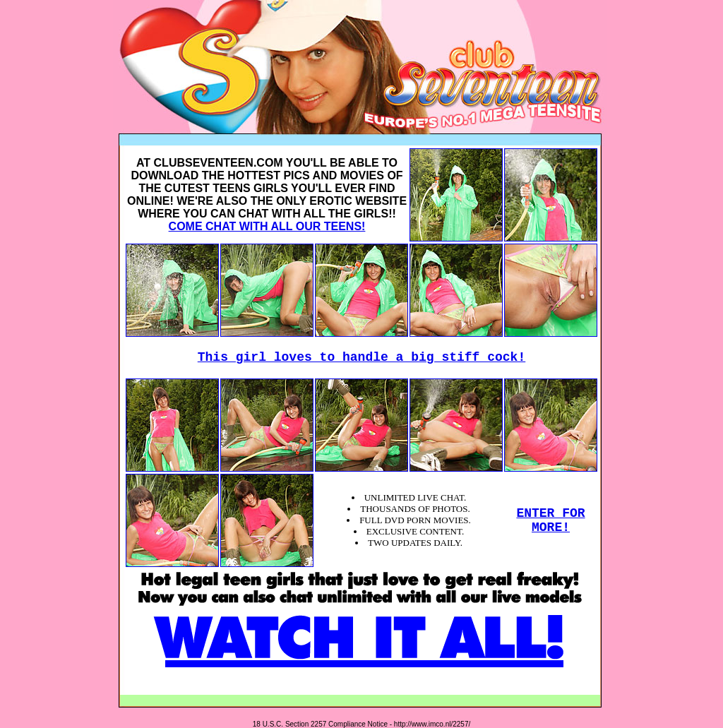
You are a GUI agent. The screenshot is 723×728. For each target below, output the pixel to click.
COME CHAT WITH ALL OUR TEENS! (267, 226)
